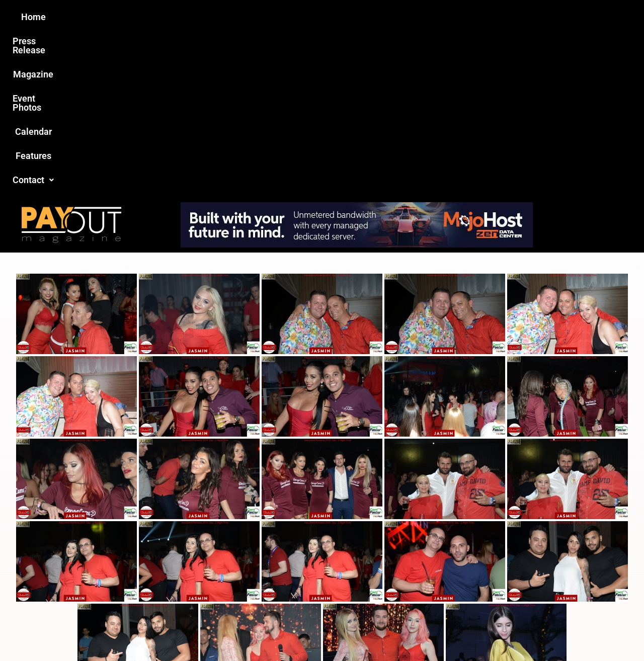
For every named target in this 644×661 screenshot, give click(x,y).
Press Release (200, 17)
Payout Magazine (205, 632)
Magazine (265, 17)
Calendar (387, 17)
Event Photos (327, 17)
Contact (492, 17)
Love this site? (168, 584)
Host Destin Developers (541, 632)
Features (438, 17)
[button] (492, 17)
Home (144, 17)
